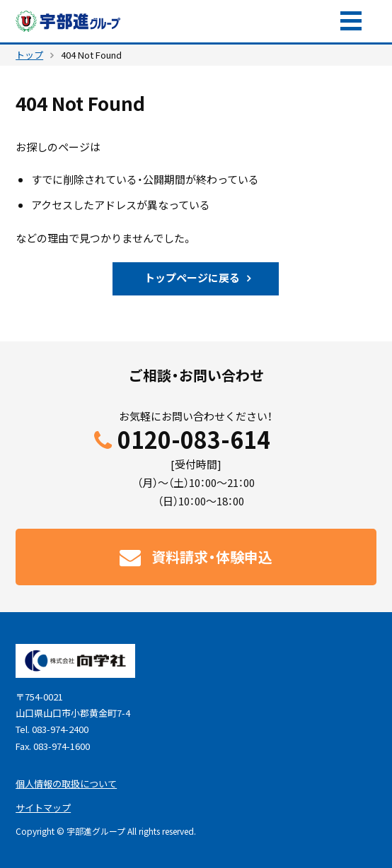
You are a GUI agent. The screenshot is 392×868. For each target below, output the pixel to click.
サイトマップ (43, 808)
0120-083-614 (194, 440)
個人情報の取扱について (66, 784)
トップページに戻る (192, 278)
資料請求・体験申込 (256, 22)
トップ (29, 55)
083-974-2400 (60, 729)
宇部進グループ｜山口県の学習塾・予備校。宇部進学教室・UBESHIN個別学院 (69, 21)
